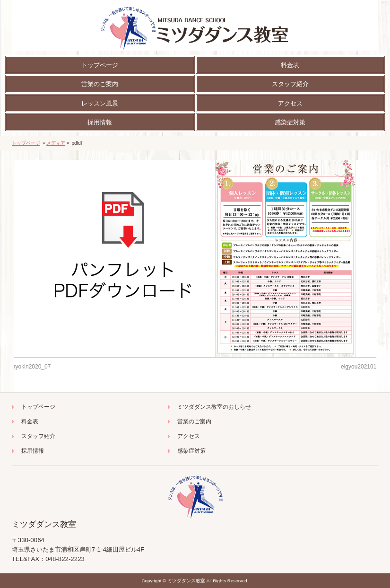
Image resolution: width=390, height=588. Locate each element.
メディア (56, 143)
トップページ (26, 143)
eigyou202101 (359, 367)
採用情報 (33, 451)
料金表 (30, 421)
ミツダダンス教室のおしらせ (214, 407)
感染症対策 (191, 451)
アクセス (189, 436)
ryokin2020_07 (32, 367)
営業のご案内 (194, 421)
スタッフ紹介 (38, 436)
